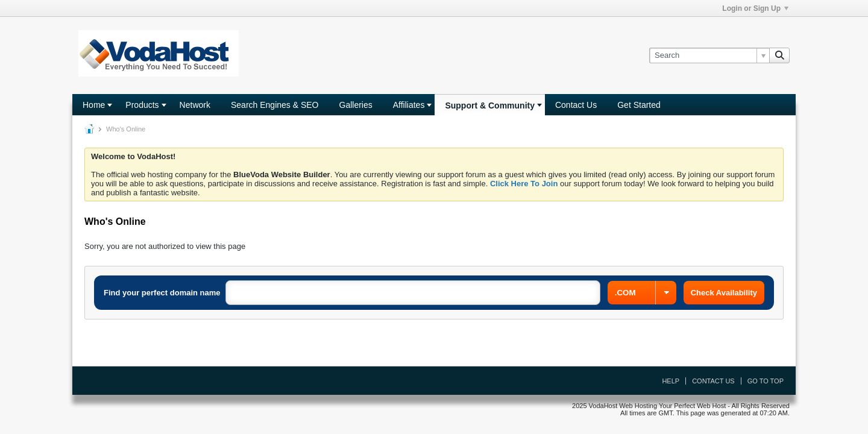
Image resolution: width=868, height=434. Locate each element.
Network (195, 105)
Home (94, 105)
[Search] (709, 55)
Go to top (766, 381)
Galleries (356, 105)
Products (142, 105)
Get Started (639, 105)
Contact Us (576, 105)
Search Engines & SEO (275, 105)
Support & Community (490, 105)
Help (671, 381)
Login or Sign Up (755, 8)
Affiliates (409, 105)
